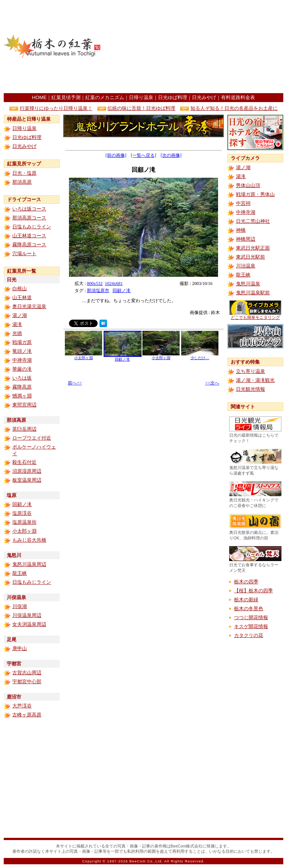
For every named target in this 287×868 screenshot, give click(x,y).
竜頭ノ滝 (22, 351)
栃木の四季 (246, 582)
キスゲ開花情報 (251, 626)
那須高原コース (29, 218)
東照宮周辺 (24, 405)
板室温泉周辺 (27, 480)
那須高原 (22, 182)
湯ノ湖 (20, 315)
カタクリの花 (249, 635)
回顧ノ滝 (22, 504)
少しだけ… (200, 356)
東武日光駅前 (250, 257)
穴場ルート (24, 254)
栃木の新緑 (246, 600)
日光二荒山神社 (253, 221)
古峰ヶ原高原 (27, 715)
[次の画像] (171, 155)
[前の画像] (116, 155)
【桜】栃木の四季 (253, 591)
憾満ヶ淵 (22, 396)
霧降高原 (22, 387)
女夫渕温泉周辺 (29, 624)
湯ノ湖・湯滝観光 (255, 380)
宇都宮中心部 (27, 682)
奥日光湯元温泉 (29, 306)
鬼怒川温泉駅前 (253, 293)
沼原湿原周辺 (27, 471)
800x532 (95, 283)
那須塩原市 (98, 291)
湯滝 (17, 324)
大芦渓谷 (22, 706)
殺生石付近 (24, 462)
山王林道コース (29, 236)
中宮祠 (243, 203)
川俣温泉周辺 (27, 615)
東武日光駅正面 (253, 248)
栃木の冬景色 (249, 609)
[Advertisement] (227, 47)
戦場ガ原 (22, 342)
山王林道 (22, 297)
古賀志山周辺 (27, 673)
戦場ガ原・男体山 (255, 194)
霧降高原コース (29, 245)
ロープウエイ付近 (32, 438)
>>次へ (212, 383)
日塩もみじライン (32, 227)
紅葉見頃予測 (66, 97)
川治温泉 (246, 266)
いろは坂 (22, 378)
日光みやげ (204, 97)
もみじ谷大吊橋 (29, 540)
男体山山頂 (248, 185)
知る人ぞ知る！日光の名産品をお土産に (234, 108)
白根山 (20, 289)
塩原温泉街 (24, 522)
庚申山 (20, 648)
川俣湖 (20, 606)
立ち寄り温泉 (250, 371)
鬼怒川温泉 (248, 284)
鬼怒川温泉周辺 (29, 564)
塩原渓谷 (22, 513)
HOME (39, 97)
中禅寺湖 (22, 360)
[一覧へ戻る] (143, 155)
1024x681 (114, 283)
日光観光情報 (250, 389)
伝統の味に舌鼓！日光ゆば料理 (141, 108)
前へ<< (75, 383)
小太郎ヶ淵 (24, 531)
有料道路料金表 (238, 97)
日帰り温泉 (141, 97)
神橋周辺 (246, 239)
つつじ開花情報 (251, 617)
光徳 (17, 333)
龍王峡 (20, 573)
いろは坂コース (29, 209)
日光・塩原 (24, 173)
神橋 (241, 230)
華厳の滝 (22, 369)
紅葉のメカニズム (105, 97)
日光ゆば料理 (173, 97)
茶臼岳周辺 (24, 429)
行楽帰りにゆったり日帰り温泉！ (56, 108)
